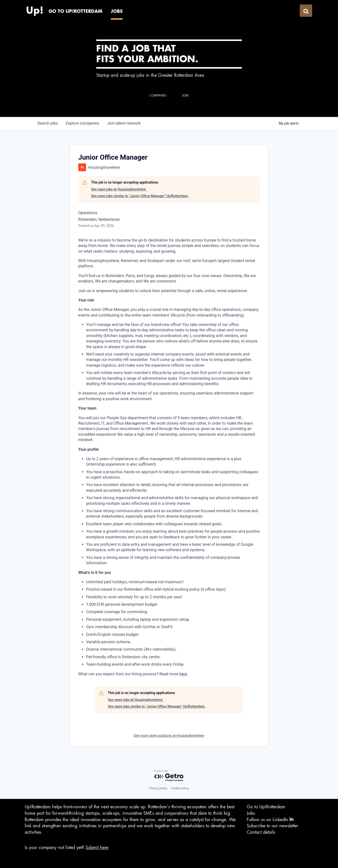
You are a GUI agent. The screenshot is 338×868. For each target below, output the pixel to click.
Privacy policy (158, 788)
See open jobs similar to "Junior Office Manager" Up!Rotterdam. (140, 196)
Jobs (251, 813)
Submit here (97, 848)
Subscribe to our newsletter (272, 826)
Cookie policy (180, 788)
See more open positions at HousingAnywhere (169, 736)
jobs (47, 123)
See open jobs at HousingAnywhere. (119, 189)
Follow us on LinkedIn (270, 819)
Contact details (261, 832)
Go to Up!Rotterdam (266, 807)
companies (82, 123)
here (183, 674)
